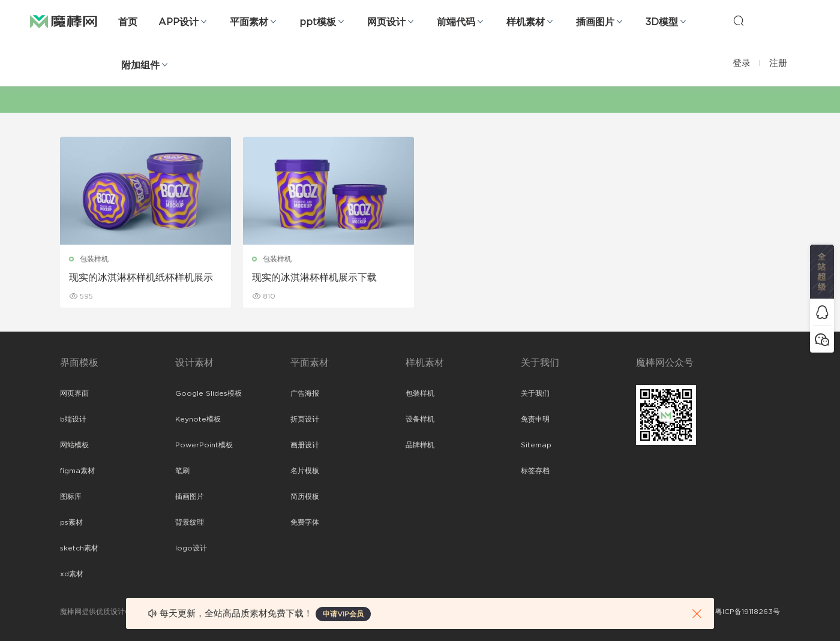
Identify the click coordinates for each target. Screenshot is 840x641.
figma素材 (77, 471)
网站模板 (74, 445)
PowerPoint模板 (204, 445)
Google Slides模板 (208, 393)
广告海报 (305, 393)
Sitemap (536, 445)
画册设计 (305, 445)
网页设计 (386, 22)
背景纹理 (190, 522)
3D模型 (662, 22)
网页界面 (74, 393)
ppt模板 (318, 22)
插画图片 (595, 22)
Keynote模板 (198, 419)
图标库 (71, 496)
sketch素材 (79, 548)
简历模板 (305, 496)
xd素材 (72, 574)
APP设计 (178, 22)
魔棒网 (64, 21)
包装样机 (94, 259)
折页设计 (305, 419)
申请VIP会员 (343, 614)
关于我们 (535, 393)
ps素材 (71, 522)
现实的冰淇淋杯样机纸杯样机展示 (141, 278)
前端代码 (456, 22)
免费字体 (305, 522)
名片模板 (305, 471)
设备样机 (420, 419)
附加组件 (140, 65)
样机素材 (526, 22)
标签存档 (535, 471)
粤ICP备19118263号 (748, 612)
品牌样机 (420, 445)
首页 (128, 22)
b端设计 (73, 419)
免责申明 (535, 419)
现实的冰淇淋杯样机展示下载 (314, 278)
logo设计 (191, 548)
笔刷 (182, 471)
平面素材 (249, 22)
